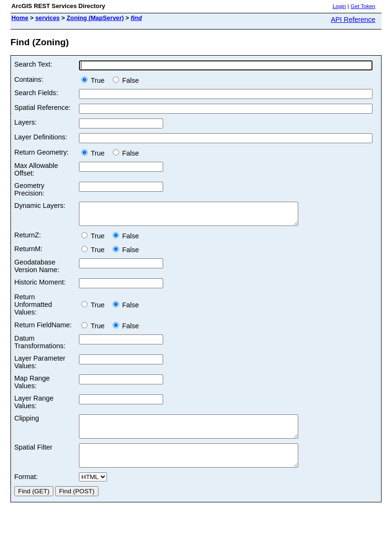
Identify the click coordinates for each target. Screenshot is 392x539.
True (95, 80)
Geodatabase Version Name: (37, 270)
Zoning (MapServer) (95, 18)
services (47, 18)
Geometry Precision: (29, 189)
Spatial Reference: (42, 108)
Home (20, 18)
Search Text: (33, 64)
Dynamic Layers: (40, 206)
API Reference (353, 20)
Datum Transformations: (40, 346)
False (126, 80)
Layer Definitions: (41, 137)
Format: (26, 490)
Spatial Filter (33, 456)
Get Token (363, 6)
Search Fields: (36, 93)
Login (339, 6)
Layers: (25, 122)
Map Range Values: (32, 386)
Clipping (27, 422)
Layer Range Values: (34, 406)
